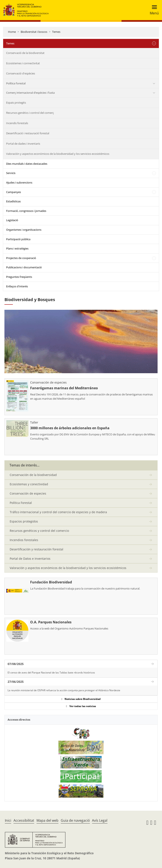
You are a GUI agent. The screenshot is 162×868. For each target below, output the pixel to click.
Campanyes (13, 192)
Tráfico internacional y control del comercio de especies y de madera (58, 512)
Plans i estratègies (17, 248)
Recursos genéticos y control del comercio (39, 531)
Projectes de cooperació (21, 258)
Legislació (12, 220)
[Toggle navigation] (153, 10)
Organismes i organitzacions (24, 230)
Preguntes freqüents (19, 277)
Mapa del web (47, 820)
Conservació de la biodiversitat (25, 53)
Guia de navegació (75, 820)
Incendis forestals (17, 123)
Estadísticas (13, 201)
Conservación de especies (28, 493)
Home (12, 32)
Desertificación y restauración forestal (36, 549)
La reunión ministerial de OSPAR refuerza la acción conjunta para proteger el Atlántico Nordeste (64, 690)
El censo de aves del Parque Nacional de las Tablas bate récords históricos (51, 673)
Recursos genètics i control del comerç (30, 113)
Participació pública (18, 239)
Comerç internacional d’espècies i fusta (30, 93)
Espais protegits (16, 103)
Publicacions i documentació (24, 267)
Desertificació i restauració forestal (28, 133)
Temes (56, 32)
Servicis (11, 173)
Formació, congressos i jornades (26, 211)
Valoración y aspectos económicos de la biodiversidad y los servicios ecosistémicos (58, 154)
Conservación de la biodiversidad (33, 475)
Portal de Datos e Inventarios (30, 559)
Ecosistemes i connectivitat (23, 63)
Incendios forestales (24, 540)
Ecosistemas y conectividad (29, 484)
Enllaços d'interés (17, 286)
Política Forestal (21, 503)
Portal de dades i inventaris (23, 144)
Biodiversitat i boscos (34, 32)
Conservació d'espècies (21, 73)
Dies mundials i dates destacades (27, 164)
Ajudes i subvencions (19, 182)
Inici (8, 820)
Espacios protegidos (24, 521)
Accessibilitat (24, 820)
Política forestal (16, 83)
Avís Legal (100, 820)
